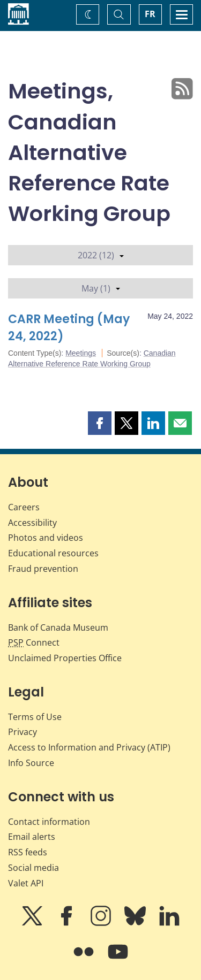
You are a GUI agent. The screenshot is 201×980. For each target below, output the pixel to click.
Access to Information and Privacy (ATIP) (89, 747)
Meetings (81, 353)
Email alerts (32, 837)
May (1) (101, 288)
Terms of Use (35, 717)
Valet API (26, 883)
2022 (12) (101, 255)
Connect (34, 642)
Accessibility (32, 523)
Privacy (23, 732)
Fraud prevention (43, 569)
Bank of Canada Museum (58, 627)
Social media (33, 868)
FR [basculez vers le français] (150, 14)
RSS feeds (28, 852)
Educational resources (53, 553)
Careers (24, 507)
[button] (100, 423)
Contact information (49, 822)
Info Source (31, 763)
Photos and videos (46, 538)
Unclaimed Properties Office (65, 658)
